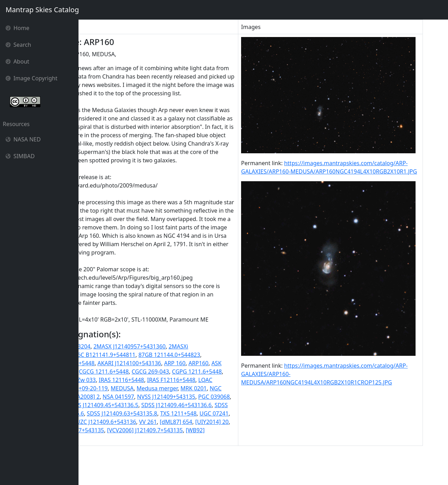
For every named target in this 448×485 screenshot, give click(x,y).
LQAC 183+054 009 (157, 413)
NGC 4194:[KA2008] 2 (212, 422)
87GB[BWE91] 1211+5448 (115, 388)
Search (18, 45)
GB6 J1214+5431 (156, 405)
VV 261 (233, 455)
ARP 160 (228, 388)
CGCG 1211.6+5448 (192, 397)
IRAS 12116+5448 (227, 405)
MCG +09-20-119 (206, 413)
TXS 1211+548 (232, 447)
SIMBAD (20, 156)
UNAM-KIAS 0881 (136, 455)
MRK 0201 (139, 422)
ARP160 (92, 397)
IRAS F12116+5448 (106, 413)
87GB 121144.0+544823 (223, 380)
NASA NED (23, 139)
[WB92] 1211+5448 (157, 472)
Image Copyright (32, 78)
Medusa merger (102, 422)
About (17, 61)
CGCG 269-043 (238, 397)
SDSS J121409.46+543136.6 (176, 439)
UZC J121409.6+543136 (192, 455)
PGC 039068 (181, 430)
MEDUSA (242, 413)
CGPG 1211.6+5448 (107, 405)
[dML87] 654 (98, 464)
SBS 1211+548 (218, 430)
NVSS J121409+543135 (133, 430)
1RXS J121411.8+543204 (113, 372)
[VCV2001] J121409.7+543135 (191, 464)
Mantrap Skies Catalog (42, 10)
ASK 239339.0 (122, 397)
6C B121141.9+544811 (160, 380)
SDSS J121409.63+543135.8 (176, 447)
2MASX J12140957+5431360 (183, 372)
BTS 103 (154, 397)
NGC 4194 (168, 422)
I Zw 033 (191, 405)
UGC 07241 (96, 455)
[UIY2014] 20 (134, 464)
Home (17, 28)
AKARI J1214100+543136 (182, 388)
